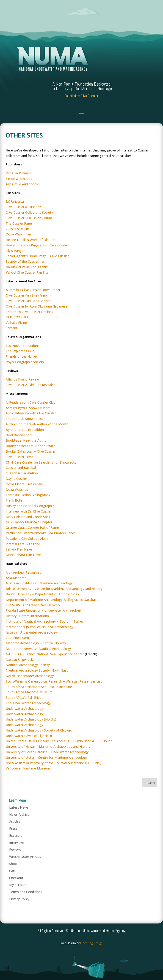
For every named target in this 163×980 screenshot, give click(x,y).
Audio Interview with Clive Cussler (31, 413)
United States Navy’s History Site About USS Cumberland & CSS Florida (59, 741)
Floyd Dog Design (91, 943)
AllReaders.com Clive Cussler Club (31, 402)
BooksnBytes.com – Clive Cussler (31, 451)
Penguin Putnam (18, 173)
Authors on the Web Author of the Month (37, 424)
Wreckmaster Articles (25, 857)
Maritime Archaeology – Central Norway (36, 643)
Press (13, 828)
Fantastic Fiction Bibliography (28, 495)
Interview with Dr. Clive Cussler (29, 511)
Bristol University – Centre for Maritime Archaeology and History (54, 589)
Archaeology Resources (23, 572)
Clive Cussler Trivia (19, 457)
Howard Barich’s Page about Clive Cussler (37, 245)
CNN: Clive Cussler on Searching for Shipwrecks (41, 462)
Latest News (19, 807)
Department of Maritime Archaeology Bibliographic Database (52, 600)
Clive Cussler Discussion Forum (29, 218)
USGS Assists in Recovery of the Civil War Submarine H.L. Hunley (54, 763)
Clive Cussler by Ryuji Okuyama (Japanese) (37, 306)
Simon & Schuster (19, 179)
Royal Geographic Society (25, 362)
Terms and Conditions (26, 892)
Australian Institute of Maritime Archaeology (39, 583)
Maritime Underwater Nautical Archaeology (38, 649)
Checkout (16, 878)
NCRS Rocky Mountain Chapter (29, 522)
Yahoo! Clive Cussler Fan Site (27, 272)
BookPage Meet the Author (27, 440)
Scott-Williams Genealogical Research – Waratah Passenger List (54, 681)
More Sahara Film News (24, 555)
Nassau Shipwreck (19, 660)
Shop (13, 864)
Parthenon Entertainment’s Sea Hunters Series (41, 533)
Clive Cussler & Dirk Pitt (23, 207)
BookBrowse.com (19, 435)
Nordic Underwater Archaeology (30, 676)
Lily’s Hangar (15, 251)
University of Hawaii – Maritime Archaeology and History (48, 746)
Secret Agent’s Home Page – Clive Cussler (37, 256)
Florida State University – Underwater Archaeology (44, 610)
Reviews (15, 849)
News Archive (19, 814)
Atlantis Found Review (22, 379)
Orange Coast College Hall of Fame (32, 528)
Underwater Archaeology (24, 709)
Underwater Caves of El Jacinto (29, 736)
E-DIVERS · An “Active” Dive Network (33, 605)
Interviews (17, 843)
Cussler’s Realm (17, 229)
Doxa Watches (17, 490)
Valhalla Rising (16, 323)
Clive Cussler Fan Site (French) (28, 295)
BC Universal (15, 201)
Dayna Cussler (16, 479)
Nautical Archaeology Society (28, 665)
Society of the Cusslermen (25, 261)
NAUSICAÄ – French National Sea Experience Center (45, 654)
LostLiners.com (17, 638)
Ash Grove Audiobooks (23, 184)
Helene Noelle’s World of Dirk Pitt (31, 240)
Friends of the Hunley (22, 356)
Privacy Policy (19, 899)
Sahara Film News (19, 549)
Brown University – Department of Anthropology (42, 594)
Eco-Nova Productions (23, 346)
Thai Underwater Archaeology (28, 703)
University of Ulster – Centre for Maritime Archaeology (47, 757)
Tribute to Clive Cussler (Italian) (29, 312)
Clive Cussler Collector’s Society (29, 212)
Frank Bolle (14, 500)
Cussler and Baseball (21, 468)
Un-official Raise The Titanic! (27, 267)
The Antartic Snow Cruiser (25, 419)
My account (18, 885)
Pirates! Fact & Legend (23, 544)
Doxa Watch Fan (18, 234)
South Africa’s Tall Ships (23, 698)
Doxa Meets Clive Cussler (25, 484)
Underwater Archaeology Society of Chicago (39, 730)
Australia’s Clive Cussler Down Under (33, 290)
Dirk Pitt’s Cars (17, 317)
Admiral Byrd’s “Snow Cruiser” (28, 408)
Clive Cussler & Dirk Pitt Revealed (31, 385)
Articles (15, 821)
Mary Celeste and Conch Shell (28, 517)
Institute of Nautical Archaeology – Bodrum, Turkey (45, 621)
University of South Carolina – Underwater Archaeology (47, 752)
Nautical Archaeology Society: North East (37, 670)
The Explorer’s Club (20, 351)
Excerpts (16, 836)
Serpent (12, 328)
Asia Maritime (16, 578)
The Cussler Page (19, 223)
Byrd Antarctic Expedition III (27, 430)
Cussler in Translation (22, 473)
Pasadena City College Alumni (28, 539)
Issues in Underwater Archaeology (31, 632)
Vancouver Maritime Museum (28, 768)
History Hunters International (28, 616)
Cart (12, 871)
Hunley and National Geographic (30, 506)
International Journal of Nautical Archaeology (40, 627)
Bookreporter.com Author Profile (31, 446)
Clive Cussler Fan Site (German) (29, 301)
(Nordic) (50, 719)
